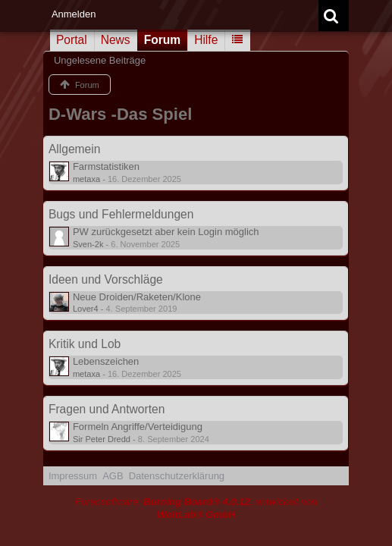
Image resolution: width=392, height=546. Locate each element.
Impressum (73, 476)
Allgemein (74, 149)
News (116, 40)
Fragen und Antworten (107, 409)
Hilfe (206, 40)
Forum (163, 40)
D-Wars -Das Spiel (120, 114)
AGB (113, 476)
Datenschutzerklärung (177, 476)
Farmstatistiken (106, 166)
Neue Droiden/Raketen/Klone (137, 297)
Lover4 (86, 309)
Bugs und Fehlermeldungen (121, 214)
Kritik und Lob (85, 344)
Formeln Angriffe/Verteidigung (138, 427)
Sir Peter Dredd (102, 439)
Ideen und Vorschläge (106, 279)
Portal (72, 40)
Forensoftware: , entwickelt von (196, 508)
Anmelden (74, 14)
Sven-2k (88, 244)
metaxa (86, 179)
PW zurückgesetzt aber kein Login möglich (166, 232)
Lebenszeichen (106, 361)
